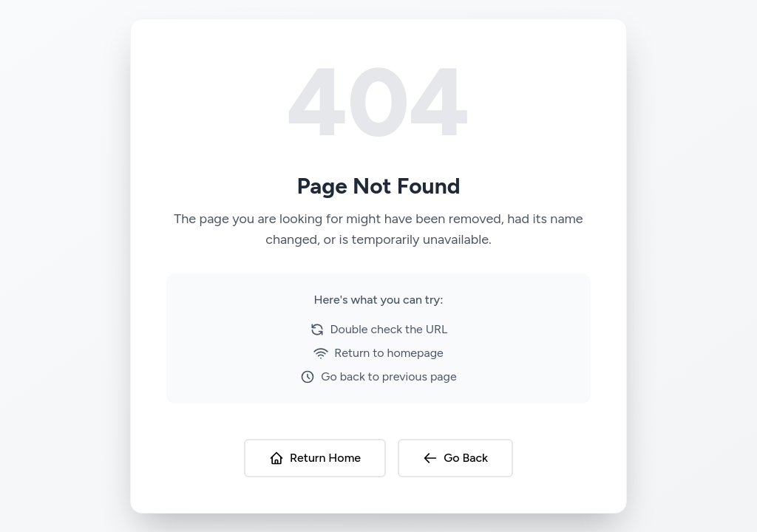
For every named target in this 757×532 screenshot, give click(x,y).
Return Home (315, 458)
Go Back (455, 458)
